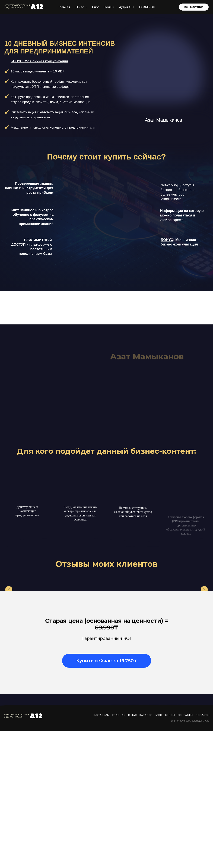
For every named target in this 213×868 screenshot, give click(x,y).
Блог (96, 7)
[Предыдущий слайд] (9, 693)
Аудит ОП (126, 7)
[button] (194, 7)
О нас (132, 852)
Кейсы (109, 7)
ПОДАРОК (147, 7)
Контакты (185, 852)
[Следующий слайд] (204, 693)
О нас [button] (80, 7)
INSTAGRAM (101, 852)
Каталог (146, 852)
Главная (64, 7)
